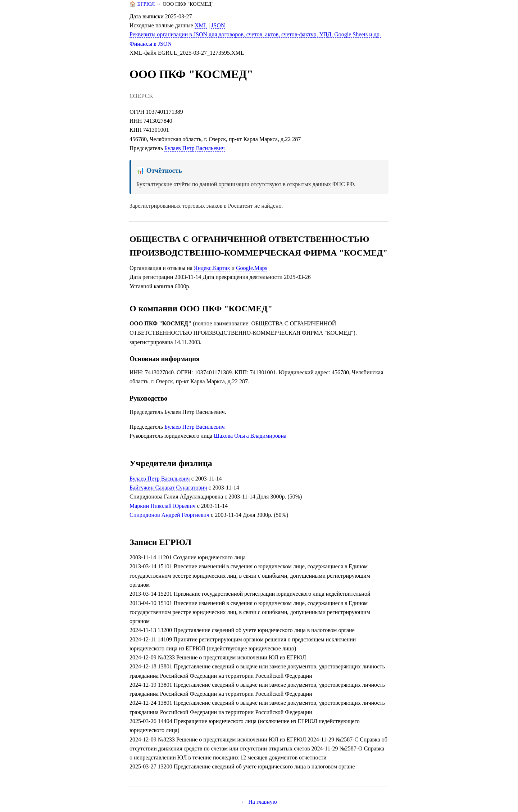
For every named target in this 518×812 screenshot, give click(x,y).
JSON (218, 25)
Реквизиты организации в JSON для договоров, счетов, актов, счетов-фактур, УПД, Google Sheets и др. (255, 34)
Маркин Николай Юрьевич (163, 506)
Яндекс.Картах (212, 268)
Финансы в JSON (151, 44)
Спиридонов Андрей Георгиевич (169, 515)
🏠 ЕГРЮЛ (142, 4)
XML (201, 25)
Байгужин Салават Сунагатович (168, 488)
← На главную (259, 802)
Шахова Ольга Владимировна (250, 436)
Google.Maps (252, 268)
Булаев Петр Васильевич (195, 148)
